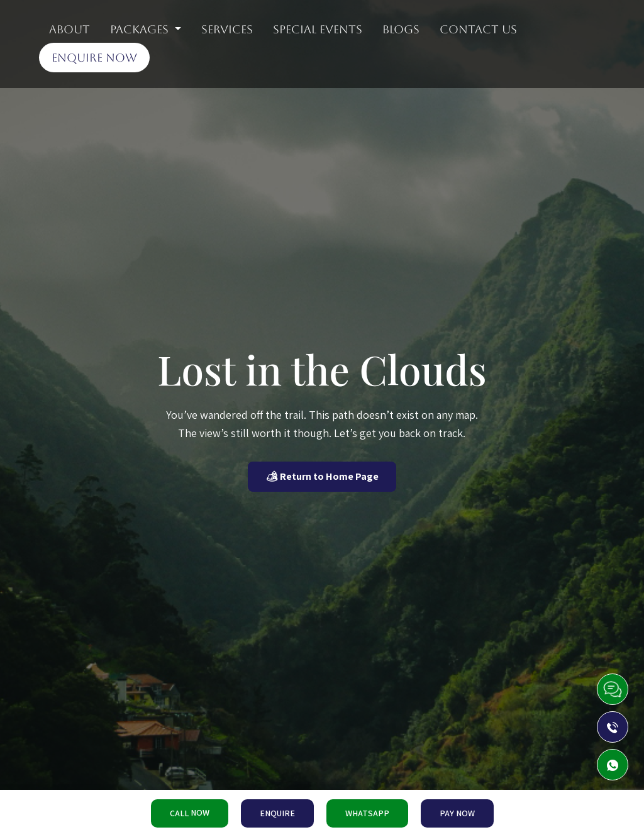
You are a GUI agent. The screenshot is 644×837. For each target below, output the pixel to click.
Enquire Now (94, 58)
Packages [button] (141, 29)
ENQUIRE (277, 813)
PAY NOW (457, 813)
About (69, 29)
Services (227, 29)
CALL (190, 813)
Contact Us (478, 29)
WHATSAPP (367, 813)
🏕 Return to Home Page (322, 476)
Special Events (318, 29)
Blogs (401, 29)
